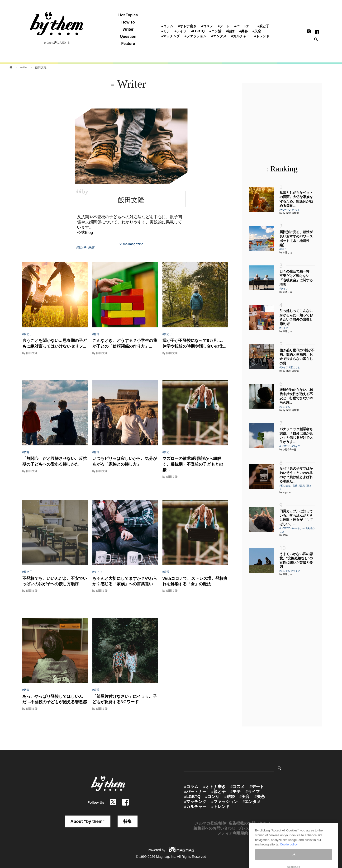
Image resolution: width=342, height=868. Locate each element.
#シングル (285, 407)
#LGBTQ (198, 31)
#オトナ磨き (187, 26)
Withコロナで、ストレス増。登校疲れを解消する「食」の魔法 (195, 581)
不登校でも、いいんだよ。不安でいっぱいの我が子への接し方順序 (55, 581)
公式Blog (85, 233)
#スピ (283, 249)
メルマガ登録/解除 (211, 823)
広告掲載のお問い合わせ (250, 823)
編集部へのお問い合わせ (214, 828)
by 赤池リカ (286, 252)
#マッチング (171, 36)
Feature (128, 44)
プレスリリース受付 (255, 828)
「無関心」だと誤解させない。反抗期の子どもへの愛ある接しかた (55, 461)
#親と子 (263, 26)
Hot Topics (128, 15)
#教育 (91, 248)
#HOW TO (285, 210)
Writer (128, 29)
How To (128, 22)
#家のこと (294, 367)
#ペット (296, 210)
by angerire (285, 492)
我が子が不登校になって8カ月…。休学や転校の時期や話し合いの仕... (194, 343)
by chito (284, 535)
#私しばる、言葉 (289, 486)
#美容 (243, 31)
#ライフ (180, 31)
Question (128, 37)
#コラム (167, 26)
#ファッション (195, 36)
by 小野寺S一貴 (288, 450)
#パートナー (244, 26)
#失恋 (257, 31)
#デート (224, 26)
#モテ (166, 31)
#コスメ (207, 26)
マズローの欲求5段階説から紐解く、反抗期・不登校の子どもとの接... (193, 464)
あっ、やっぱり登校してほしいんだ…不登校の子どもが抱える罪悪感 (55, 699)
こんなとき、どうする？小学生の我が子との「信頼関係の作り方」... (125, 343)
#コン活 (215, 31)
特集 (128, 821)
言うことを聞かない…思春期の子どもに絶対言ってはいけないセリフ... (55, 343)
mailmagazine (131, 244)
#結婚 (230, 31)
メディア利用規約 (233, 833)
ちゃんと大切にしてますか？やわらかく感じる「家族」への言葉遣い (125, 581)
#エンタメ (219, 36)
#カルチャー (240, 36)
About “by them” (88, 821)
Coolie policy (289, 863)
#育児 (96, 334)
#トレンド (262, 36)
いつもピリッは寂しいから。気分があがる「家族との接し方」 (125, 461)
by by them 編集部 (289, 213)
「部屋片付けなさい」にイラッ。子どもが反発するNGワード (125, 699)
